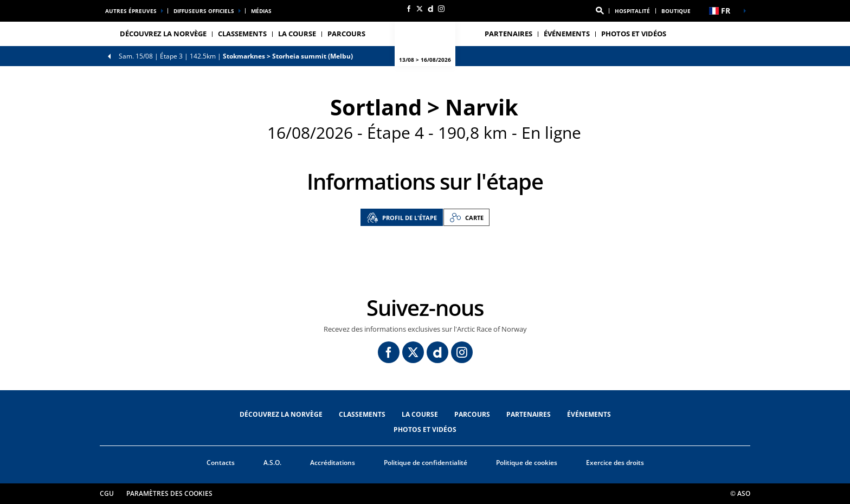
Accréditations (333, 463)
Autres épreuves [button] (131, 11)
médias (261, 11)
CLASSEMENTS (242, 34)
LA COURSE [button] (297, 34)
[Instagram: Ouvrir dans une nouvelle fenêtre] (441, 9)
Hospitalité (632, 11)
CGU (107, 493)
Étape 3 (236, 56)
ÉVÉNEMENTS (589, 414)
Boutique (676, 11)
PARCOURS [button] (346, 34)
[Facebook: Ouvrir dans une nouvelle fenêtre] (409, 9)
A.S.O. (272, 463)
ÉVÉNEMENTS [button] (567, 34)
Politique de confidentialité (426, 463)
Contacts (221, 463)
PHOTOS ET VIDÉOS (634, 34)
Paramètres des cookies (169, 493)
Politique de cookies (527, 463)
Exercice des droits (615, 463)
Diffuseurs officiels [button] (204, 11)
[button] (600, 11)
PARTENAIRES (508, 34)
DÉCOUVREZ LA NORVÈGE (163, 34)
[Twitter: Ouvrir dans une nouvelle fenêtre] (420, 9)
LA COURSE (420, 414)
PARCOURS (472, 414)
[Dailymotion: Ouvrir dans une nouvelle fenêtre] (430, 9)
